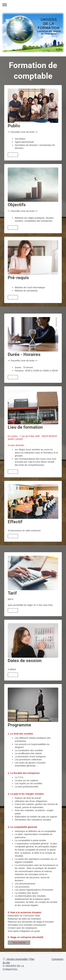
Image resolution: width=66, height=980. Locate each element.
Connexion (57, 959)
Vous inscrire (19, 943)
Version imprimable (15, 959)
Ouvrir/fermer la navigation (33, 5)
